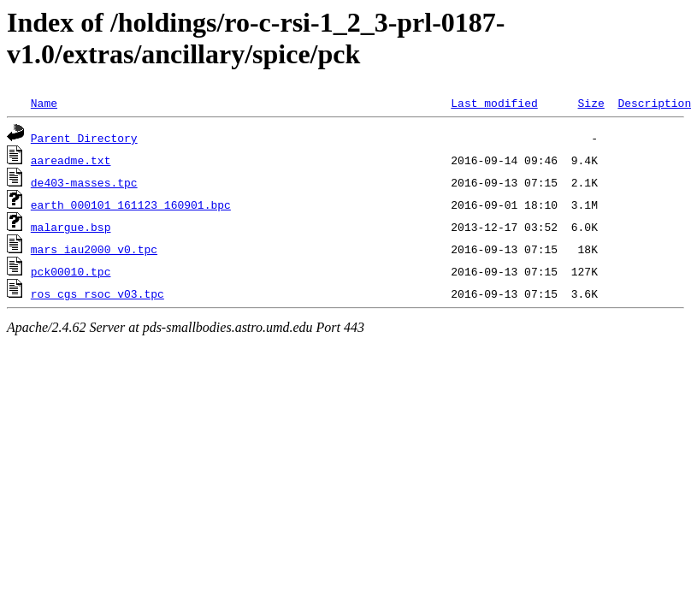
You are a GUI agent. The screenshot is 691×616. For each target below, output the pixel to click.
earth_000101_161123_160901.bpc (131, 204)
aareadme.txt (71, 160)
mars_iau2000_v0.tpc (94, 249)
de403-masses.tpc (84, 182)
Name (44, 103)
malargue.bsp (71, 227)
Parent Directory (84, 138)
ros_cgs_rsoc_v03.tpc (97, 293)
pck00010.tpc (71, 271)
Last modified (494, 103)
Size (591, 103)
